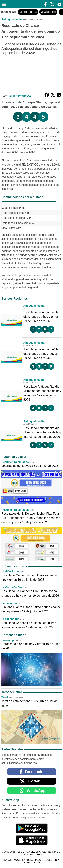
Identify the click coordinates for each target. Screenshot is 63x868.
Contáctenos (32, 863)
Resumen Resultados (15, 462)
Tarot (5, 697)
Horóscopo (8, 640)
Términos (54, 852)
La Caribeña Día (12, 587)
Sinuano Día (9, 603)
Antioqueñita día (12, 19)
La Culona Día (10, 619)
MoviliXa (20, 860)
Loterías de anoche (28, 12)
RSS (40, 855)
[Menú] (3, 4)
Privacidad (28, 855)
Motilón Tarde (10, 571)
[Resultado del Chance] (11, 4)
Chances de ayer (48, 12)
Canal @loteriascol (19, 96)
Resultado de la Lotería (43, 860)
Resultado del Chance (31, 852)
